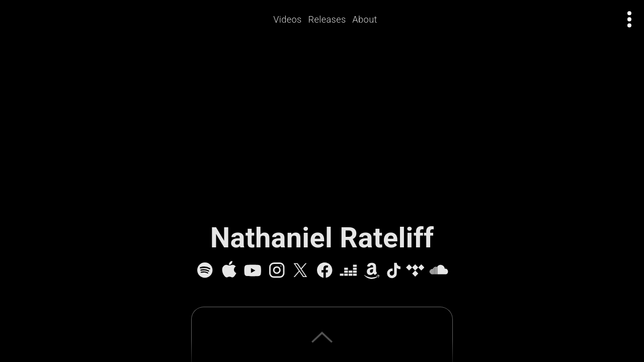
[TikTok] (394, 270)
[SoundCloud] (439, 270)
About (365, 19)
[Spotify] (205, 270)
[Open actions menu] (630, 19)
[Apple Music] (229, 270)
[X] (300, 270)
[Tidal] (415, 270)
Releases (327, 19)
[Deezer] (348, 270)
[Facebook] (325, 270)
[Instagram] (277, 270)
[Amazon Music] (372, 270)
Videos (288, 19)
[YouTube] (253, 270)
